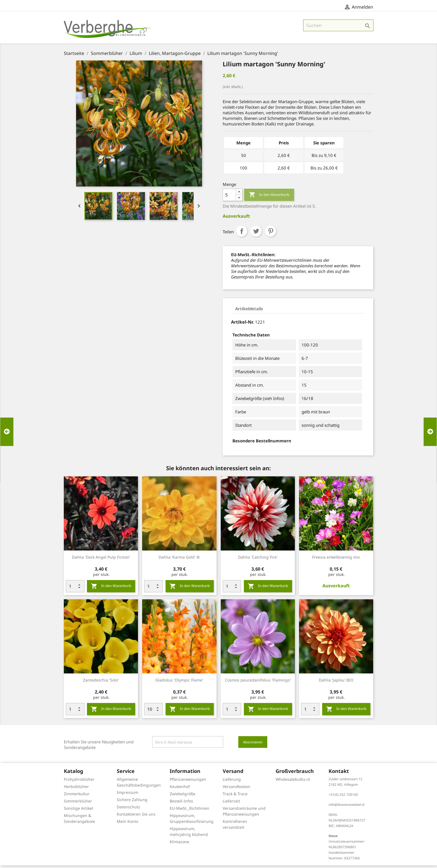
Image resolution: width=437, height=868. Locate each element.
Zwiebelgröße (183, 796)
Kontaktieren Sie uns (136, 817)
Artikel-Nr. (242, 324)
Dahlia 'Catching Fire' (258, 560)
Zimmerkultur (77, 796)
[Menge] (229, 197)
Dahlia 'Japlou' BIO (336, 682)
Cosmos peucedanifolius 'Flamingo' (258, 682)
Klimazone (179, 844)
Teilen (242, 234)
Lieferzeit (231, 803)
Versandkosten (236, 789)
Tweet (256, 234)
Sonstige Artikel (78, 811)
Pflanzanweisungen (188, 782)
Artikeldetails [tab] (249, 311)
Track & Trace (235, 796)
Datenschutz (128, 809)
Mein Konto (128, 824)
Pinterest (271, 234)
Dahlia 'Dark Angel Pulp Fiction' (101, 560)
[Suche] (338, 28)
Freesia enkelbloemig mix (336, 560)
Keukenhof (180, 789)
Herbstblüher (76, 789)
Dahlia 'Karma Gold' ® (179, 560)
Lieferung (232, 782)
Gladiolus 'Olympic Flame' (179, 682)
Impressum (128, 795)
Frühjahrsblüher (79, 782)
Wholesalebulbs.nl (293, 782)
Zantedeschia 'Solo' (101, 682)
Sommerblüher (78, 803)
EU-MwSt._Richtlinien (190, 811)
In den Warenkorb (269, 197)
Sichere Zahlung (132, 802)
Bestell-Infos (181, 803)
